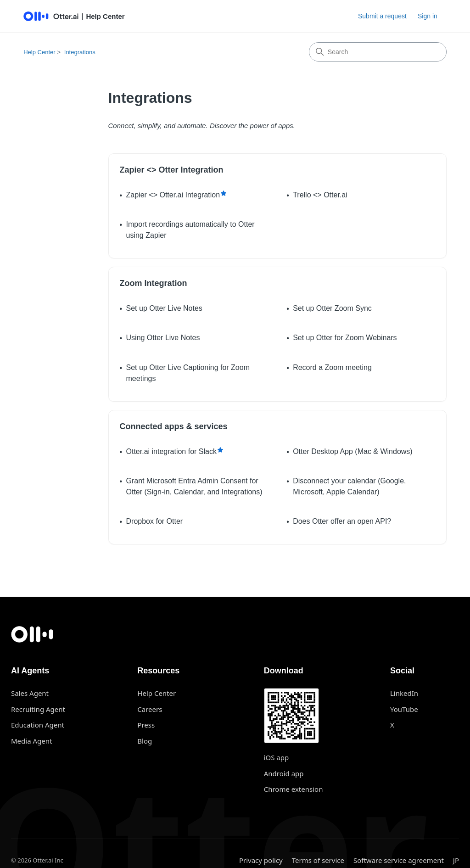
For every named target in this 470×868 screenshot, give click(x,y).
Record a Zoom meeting (332, 367)
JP (456, 860)
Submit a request (382, 16)
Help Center (39, 52)
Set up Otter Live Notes (164, 308)
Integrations (80, 52)
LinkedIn (404, 693)
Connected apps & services (174, 426)
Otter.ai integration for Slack (171, 451)
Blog (145, 741)
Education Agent (38, 725)
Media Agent (31, 741)
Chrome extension (294, 789)
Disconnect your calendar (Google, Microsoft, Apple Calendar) (349, 486)
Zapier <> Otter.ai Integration (173, 195)
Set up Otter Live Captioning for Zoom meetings (188, 373)
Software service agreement (399, 860)
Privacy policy (261, 860)
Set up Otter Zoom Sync (332, 308)
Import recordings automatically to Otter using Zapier (190, 230)
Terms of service (318, 860)
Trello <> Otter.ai (320, 195)
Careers (150, 709)
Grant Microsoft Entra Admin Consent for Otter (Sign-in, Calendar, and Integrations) (194, 486)
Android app (284, 773)
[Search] (378, 52)
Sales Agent (30, 693)
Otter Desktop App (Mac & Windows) (353, 451)
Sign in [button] (428, 16)
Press (146, 725)
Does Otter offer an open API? (342, 521)
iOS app (277, 757)
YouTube (404, 709)
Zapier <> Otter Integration (172, 170)
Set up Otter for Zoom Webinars (345, 338)
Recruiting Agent (38, 709)
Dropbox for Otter (155, 521)
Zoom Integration (154, 283)
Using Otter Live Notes (163, 338)
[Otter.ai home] (235, 634)
